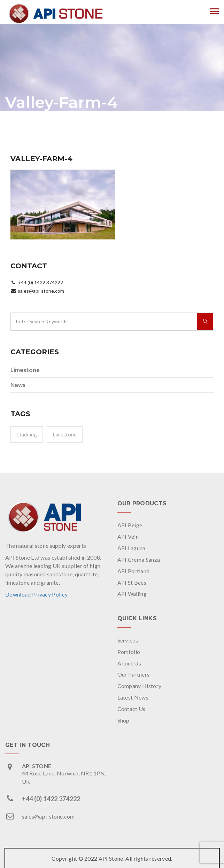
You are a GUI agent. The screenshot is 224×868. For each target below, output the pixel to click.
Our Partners (134, 674)
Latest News (133, 697)
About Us (129, 663)
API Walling (132, 594)
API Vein (128, 536)
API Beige (130, 525)
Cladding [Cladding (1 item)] (27, 434)
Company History (140, 686)
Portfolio (129, 652)
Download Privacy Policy (36, 594)
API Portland (134, 571)
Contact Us (132, 709)
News (18, 385)
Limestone (25, 370)
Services (128, 640)
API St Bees (132, 582)
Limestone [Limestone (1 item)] (65, 434)
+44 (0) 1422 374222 (51, 799)
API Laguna (132, 548)
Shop (123, 720)
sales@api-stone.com (48, 816)
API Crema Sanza (139, 559)
